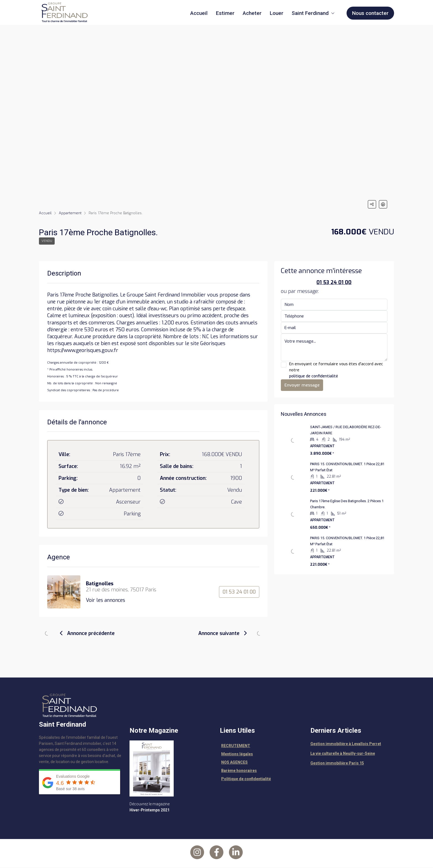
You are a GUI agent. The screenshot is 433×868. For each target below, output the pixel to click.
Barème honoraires (239, 771)
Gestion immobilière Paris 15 (337, 764)
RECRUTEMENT (236, 746)
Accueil (199, 13)
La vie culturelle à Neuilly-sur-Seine (343, 754)
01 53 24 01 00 (239, 592)
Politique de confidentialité (246, 779)
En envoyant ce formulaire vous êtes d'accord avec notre (334, 371)
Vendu (47, 241)
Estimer (225, 13)
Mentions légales (237, 755)
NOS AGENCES (234, 763)
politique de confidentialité (314, 377)
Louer (277, 13)
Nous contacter (370, 13)
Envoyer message (302, 386)
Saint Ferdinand (310, 13)
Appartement (70, 213)
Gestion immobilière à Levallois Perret (346, 744)
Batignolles (100, 584)
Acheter (252, 13)
